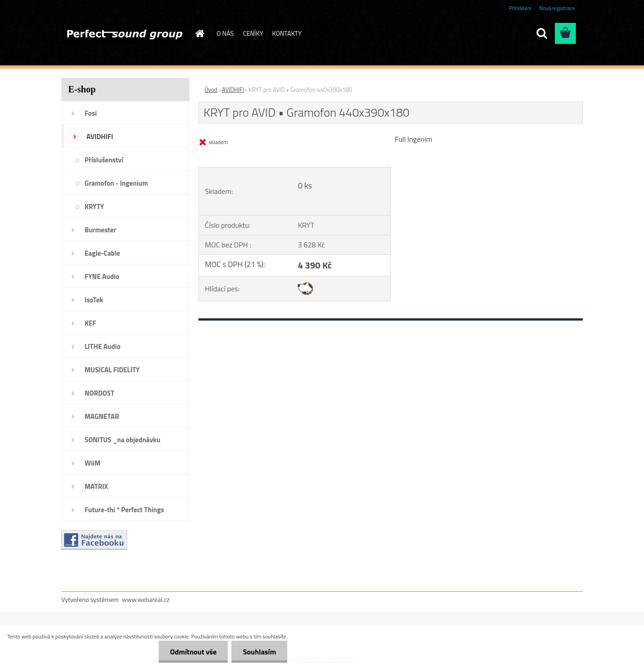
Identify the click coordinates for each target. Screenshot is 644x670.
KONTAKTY (287, 33)
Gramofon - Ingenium (116, 183)
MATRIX (96, 486)
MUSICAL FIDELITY (112, 370)
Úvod (211, 90)
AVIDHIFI (100, 137)
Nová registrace (557, 8)
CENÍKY (253, 33)
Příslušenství (104, 160)
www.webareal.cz (146, 599)
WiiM (93, 463)
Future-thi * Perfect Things (124, 510)
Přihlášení (520, 8)
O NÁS (225, 33)
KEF (90, 323)
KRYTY (94, 206)
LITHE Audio (102, 346)
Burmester (100, 230)
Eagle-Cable (102, 253)
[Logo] (124, 34)
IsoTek (94, 300)
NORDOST (99, 393)
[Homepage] (199, 33)
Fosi (91, 113)
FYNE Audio (102, 276)
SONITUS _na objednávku (123, 440)
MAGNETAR (102, 416)
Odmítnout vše (193, 652)
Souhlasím (260, 652)
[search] (542, 33)
